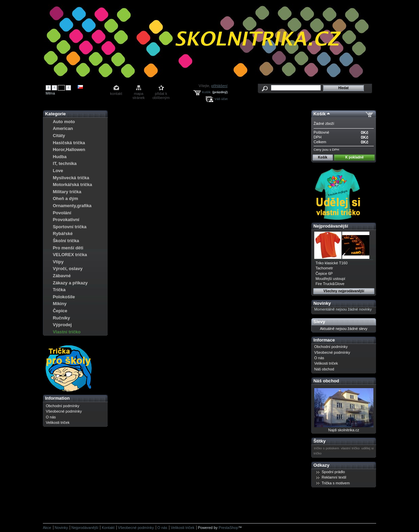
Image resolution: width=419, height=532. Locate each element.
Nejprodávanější (331, 226)
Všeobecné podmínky (64, 411)
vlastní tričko (350, 448)
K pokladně (354, 157)
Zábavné (62, 276)
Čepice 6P (324, 273)
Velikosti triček (58, 422)
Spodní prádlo (333, 472)
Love (58, 171)
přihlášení (219, 86)
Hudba (60, 157)
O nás (51, 417)
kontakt (116, 94)
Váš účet (221, 99)
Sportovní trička (70, 227)
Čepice (60, 311)
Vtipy (58, 262)
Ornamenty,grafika (72, 206)
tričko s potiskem (326, 448)
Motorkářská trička (72, 185)
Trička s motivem (336, 483)
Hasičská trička (69, 143)
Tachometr (324, 268)
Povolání (62, 213)
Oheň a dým (65, 198)
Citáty (59, 136)
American (63, 128)
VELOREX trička (70, 255)
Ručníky (61, 318)
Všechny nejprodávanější (344, 291)
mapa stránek (139, 94)
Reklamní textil (334, 477)
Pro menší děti (68, 248)
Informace (324, 340)
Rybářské (63, 234)
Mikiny (60, 304)
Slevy (319, 322)
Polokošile (64, 297)
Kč (62, 87)
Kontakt (108, 528)
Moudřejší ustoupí (330, 279)
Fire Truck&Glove (330, 284)
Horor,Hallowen (69, 149)
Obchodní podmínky (63, 406)
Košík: (207, 92)
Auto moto (64, 122)
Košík (320, 114)
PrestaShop (228, 528)
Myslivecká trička (71, 178)
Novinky (322, 303)
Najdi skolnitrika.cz (344, 430)
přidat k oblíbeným (161, 94)
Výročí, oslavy (68, 269)
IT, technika (65, 163)
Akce (47, 528)
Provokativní (66, 220)
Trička (59, 290)
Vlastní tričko (67, 332)
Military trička (67, 192)
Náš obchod (324, 369)
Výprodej (62, 325)
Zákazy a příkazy (70, 283)
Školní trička (66, 241)
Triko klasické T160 (332, 263)
